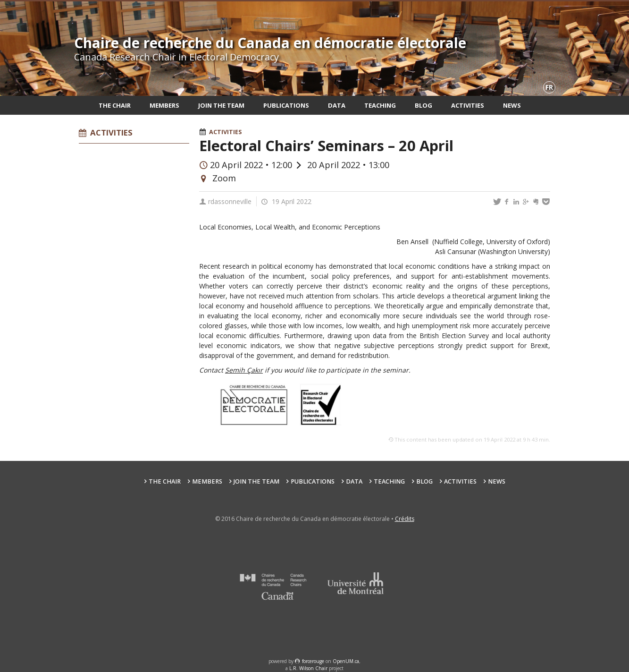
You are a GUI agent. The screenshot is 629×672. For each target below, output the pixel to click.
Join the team (221, 105)
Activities (468, 105)
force (313, 661)
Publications (286, 105)
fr (549, 87)
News (512, 105)
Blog (424, 105)
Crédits (405, 519)
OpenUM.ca (346, 661)
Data (337, 105)
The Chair (115, 105)
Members (164, 105)
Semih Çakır (244, 370)
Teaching (380, 105)
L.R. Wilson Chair (308, 668)
